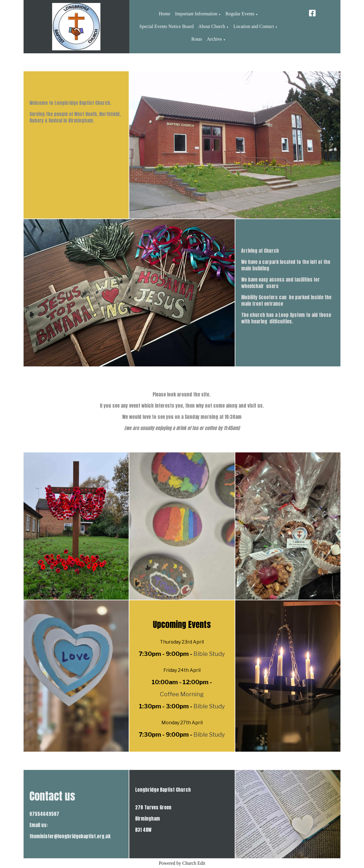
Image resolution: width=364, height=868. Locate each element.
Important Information (196, 14)
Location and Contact (254, 26)
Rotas (197, 39)
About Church (212, 26)
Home (164, 14)
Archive (214, 39)
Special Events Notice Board (166, 26)
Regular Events (240, 14)
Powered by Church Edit (182, 863)
